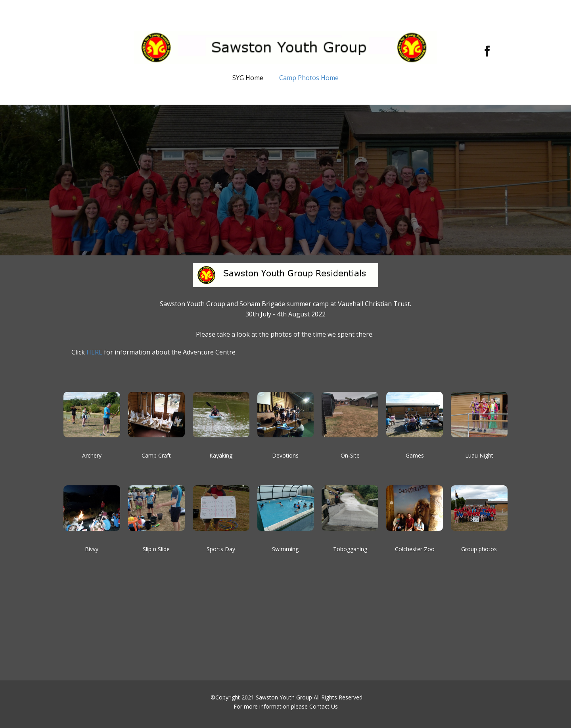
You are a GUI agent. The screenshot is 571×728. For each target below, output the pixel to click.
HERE (94, 352)
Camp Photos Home (309, 78)
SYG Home (248, 78)
